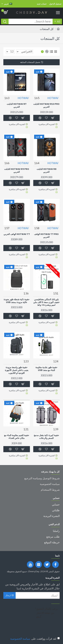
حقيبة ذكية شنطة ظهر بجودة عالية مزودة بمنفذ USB (17, 301)
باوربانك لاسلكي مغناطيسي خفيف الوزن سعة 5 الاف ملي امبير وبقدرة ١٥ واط (46, 302)
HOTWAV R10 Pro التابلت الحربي (46, 106)
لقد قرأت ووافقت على (35, 639)
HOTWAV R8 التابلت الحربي (46, 171)
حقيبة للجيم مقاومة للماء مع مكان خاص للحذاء (17, 437)
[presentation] (32, 626)
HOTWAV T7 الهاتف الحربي (17, 234)
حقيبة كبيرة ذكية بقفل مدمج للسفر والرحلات (46, 437)
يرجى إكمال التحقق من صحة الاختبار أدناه (47, 613)
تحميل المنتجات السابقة (30, 62)
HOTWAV (53, 98)
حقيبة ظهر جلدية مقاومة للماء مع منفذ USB (46, 369)
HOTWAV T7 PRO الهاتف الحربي (46, 236)
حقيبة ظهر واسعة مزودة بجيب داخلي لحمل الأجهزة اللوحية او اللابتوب (17, 370)
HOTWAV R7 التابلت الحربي (17, 106)
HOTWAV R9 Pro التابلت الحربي (17, 171)
